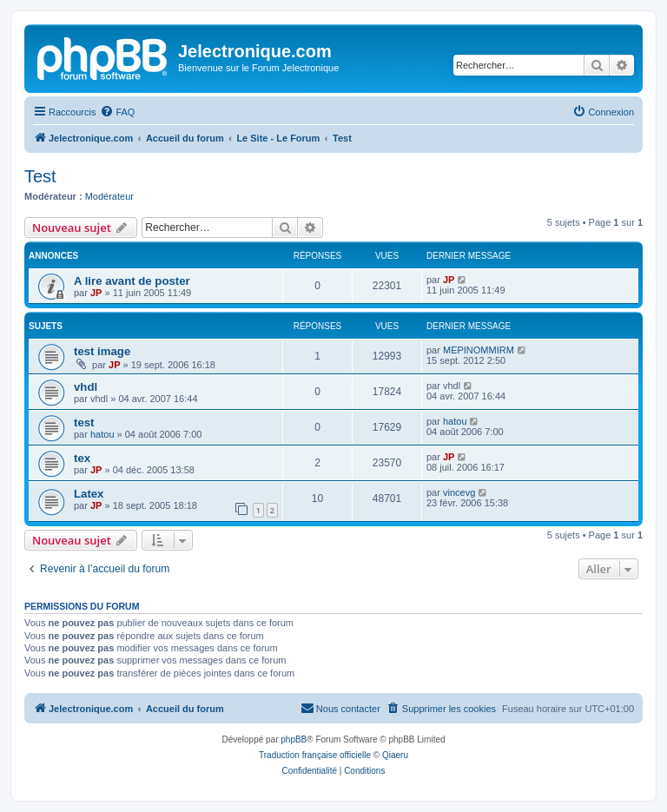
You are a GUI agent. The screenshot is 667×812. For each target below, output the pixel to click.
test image (102, 351)
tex (82, 458)
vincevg (459, 492)
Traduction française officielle (315, 755)
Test (40, 176)
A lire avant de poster (132, 281)
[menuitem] (117, 112)
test (84, 423)
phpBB (294, 739)
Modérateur (109, 196)
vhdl (86, 387)
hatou (102, 434)
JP (96, 293)
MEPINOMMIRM (479, 350)
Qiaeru (395, 755)
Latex (89, 494)
